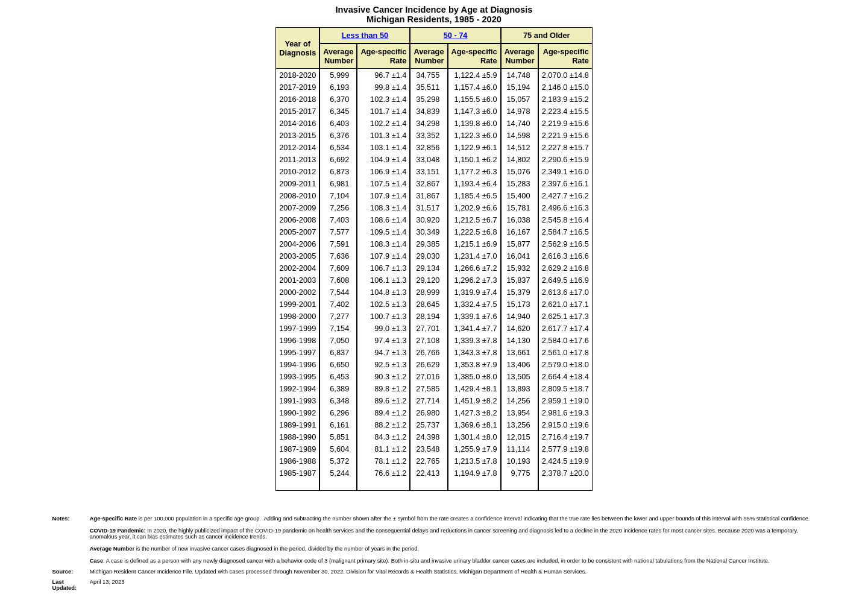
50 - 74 (456, 35)
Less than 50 (365, 35)
